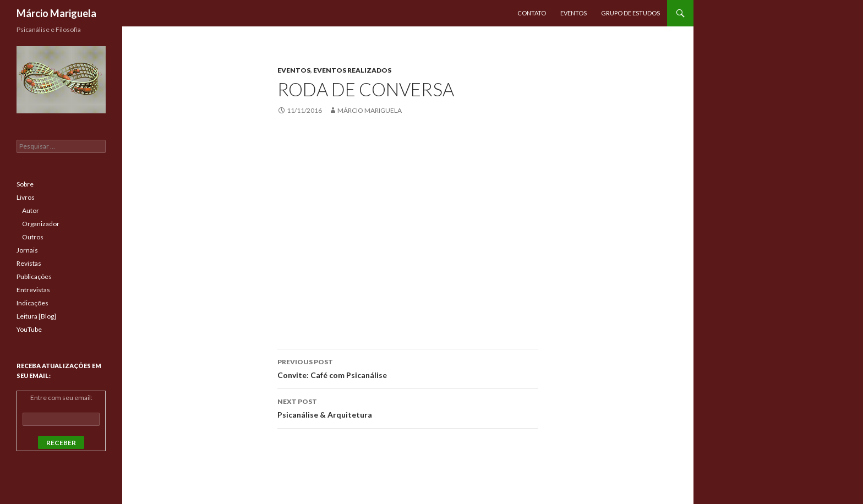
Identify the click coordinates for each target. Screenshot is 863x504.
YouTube (29, 329)
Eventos (573, 13)
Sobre (25, 184)
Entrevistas (33, 290)
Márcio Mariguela (56, 13)
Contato (532, 13)
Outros (33, 237)
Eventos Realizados (352, 70)
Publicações (34, 276)
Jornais (27, 250)
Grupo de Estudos (630, 13)
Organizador (41, 224)
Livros (26, 197)
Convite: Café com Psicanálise (408, 368)
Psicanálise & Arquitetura (408, 407)
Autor (31, 210)
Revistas (29, 263)
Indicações (32, 303)
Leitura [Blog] (36, 316)
